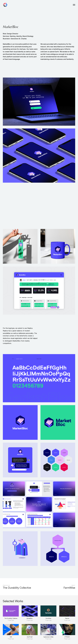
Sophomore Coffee (48, 637)
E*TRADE (67, 637)
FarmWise (48, 618)
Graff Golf (30, 637)
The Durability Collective (11, 618)
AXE (11, 637)
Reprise (67, 618)
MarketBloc (30, 618)
